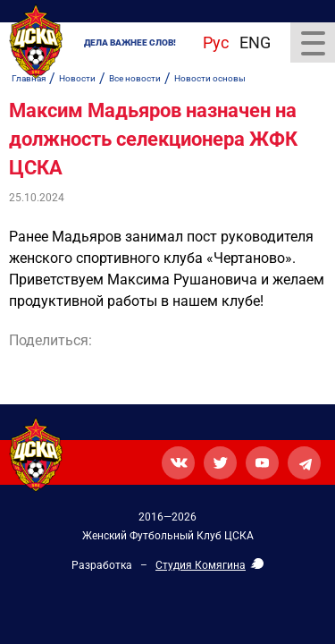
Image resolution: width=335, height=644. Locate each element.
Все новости (135, 78)
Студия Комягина (201, 565)
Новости (77, 78)
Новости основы (210, 78)
